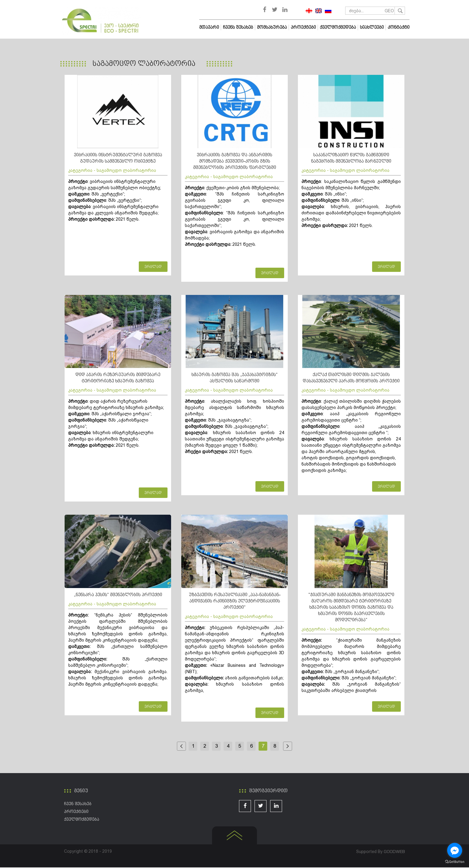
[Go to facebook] (455, 850)
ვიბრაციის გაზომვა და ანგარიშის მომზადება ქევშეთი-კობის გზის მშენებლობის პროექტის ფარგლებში (235, 162)
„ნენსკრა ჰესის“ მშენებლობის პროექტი (118, 595)
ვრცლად (153, 268)
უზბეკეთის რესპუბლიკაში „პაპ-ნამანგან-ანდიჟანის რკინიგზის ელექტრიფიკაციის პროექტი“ (235, 602)
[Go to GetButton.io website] (455, 862)
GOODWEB (394, 852)
